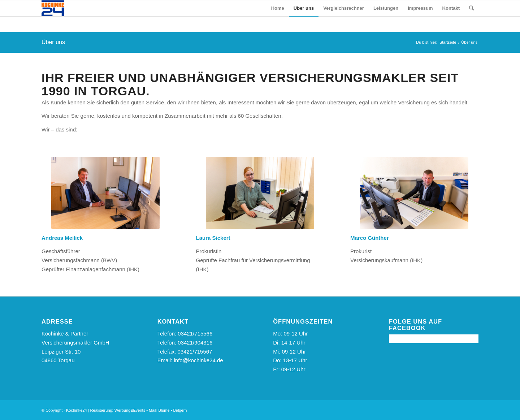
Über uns (53, 42)
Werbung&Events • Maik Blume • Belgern (151, 410)
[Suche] (471, 8)
